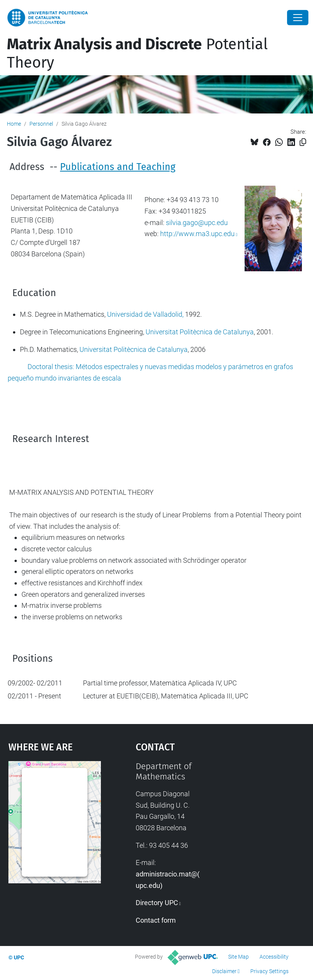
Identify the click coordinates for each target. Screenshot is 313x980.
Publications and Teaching (118, 167)
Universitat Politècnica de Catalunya (200, 332)
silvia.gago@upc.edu (197, 223)
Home (14, 124)
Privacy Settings (269, 971)
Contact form (156, 920)
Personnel (41, 124)
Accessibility (274, 957)
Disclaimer (224, 971)
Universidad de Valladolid (145, 314)
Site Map (238, 957)
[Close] (298, 18)
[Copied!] (303, 142)
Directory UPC (157, 903)
